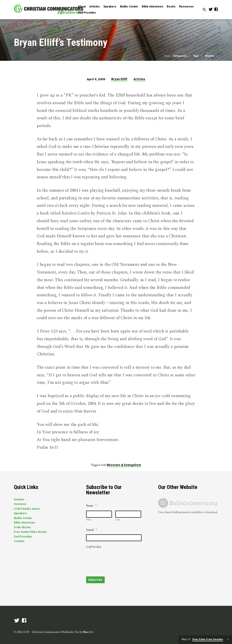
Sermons (20, 504)
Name (91, 506)
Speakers (110, 7)
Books (171, 7)
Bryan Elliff (119, 79)
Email (91, 530)
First (89, 520)
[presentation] (121, 561)
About (82, 7)
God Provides (87, 13)
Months (211, 56)
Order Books (22, 527)
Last (118, 520)
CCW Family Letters (27, 509)
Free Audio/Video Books (30, 532)
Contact (19, 541)
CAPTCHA (94, 547)
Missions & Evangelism (124, 465)
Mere (86, 631)
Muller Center (129, 7)
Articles (94, 7)
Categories (181, 56)
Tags (198, 56)
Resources (186, 7)
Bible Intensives (152, 7)
